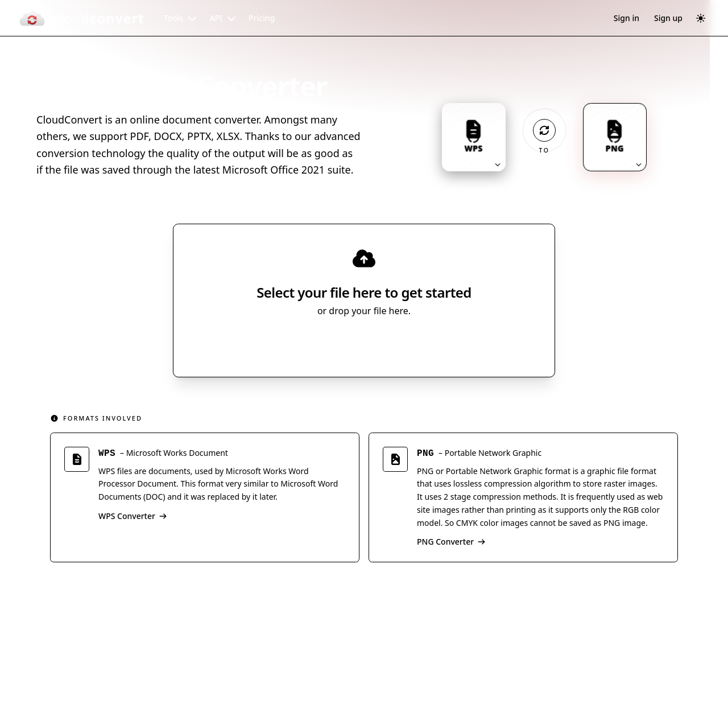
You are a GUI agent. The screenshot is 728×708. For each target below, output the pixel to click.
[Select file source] (401, 343)
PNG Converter (451, 542)
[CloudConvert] (81, 18)
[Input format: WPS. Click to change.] (474, 137)
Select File (353, 343)
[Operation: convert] (544, 130)
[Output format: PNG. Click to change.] (615, 137)
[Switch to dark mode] (701, 18)
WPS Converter (133, 516)
